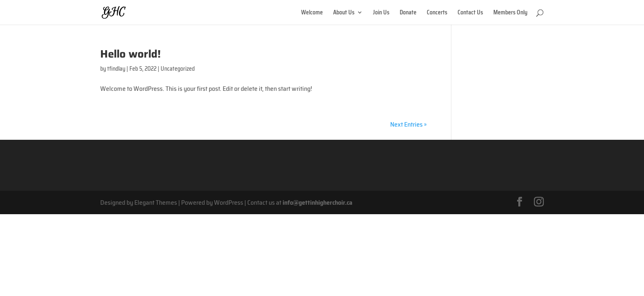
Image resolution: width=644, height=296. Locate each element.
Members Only (510, 13)
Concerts (437, 13)
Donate (408, 13)
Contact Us (470, 13)
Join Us (381, 13)
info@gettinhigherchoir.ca (317, 202)
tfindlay (116, 69)
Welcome (312, 13)
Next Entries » (408, 124)
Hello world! (131, 54)
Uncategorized (178, 69)
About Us (344, 13)
